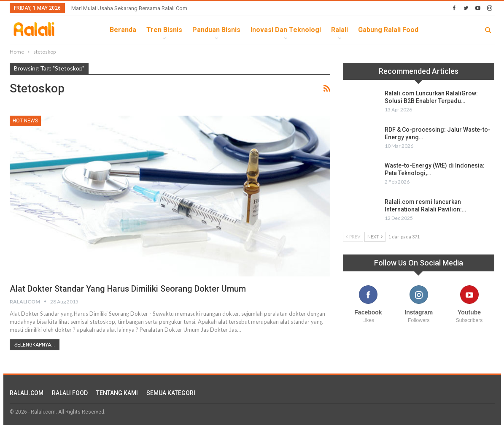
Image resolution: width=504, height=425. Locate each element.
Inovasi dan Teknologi (286, 30)
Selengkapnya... (35, 345)
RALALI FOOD (70, 393)
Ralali (340, 30)
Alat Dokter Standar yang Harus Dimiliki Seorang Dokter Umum (128, 289)
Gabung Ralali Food (388, 30)
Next (375, 237)
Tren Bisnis (164, 30)
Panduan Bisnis (216, 30)
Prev (353, 237)
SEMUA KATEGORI (171, 393)
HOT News (25, 121)
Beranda (123, 30)
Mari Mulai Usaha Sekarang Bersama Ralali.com (129, 8)
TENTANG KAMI (117, 393)
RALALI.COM (27, 393)
